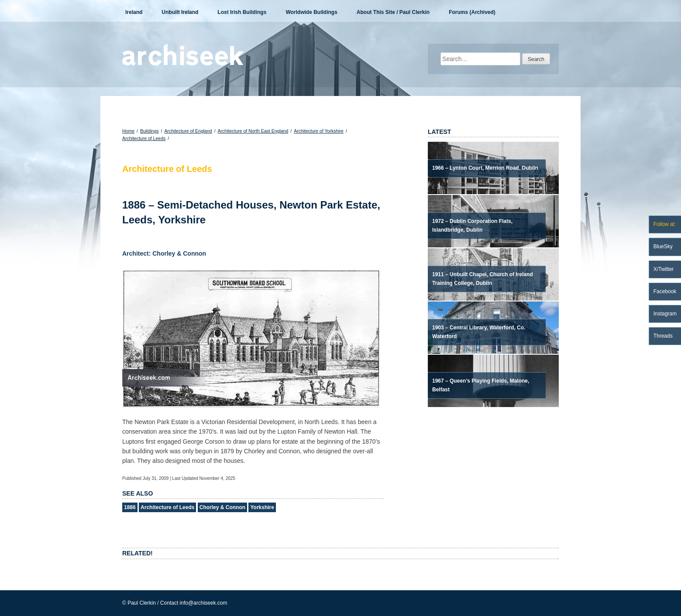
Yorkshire (262, 507)
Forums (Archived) (472, 12)
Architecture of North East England (253, 131)
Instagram (665, 314)
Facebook (665, 291)
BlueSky (663, 246)
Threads (663, 336)
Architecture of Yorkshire (319, 131)
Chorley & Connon (222, 507)
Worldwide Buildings (311, 12)
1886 (130, 507)
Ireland (134, 12)
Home (128, 131)
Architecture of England (188, 131)
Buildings (150, 131)
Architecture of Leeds (144, 138)
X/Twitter (664, 269)
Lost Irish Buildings (242, 12)
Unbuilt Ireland (180, 12)
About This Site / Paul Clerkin (393, 12)
